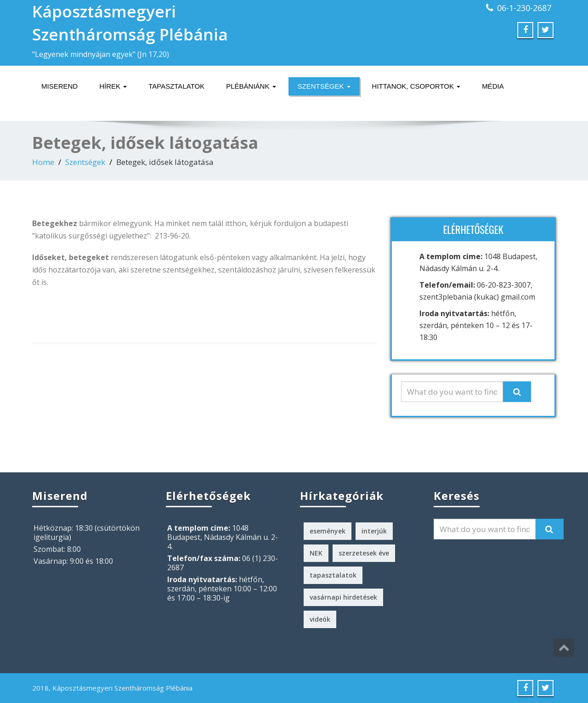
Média (493, 86)
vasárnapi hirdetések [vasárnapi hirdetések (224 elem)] (343, 597)
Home (43, 162)
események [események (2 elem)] (328, 531)
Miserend (59, 86)
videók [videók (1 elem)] (320, 619)
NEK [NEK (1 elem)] (316, 553)
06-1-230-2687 (524, 8)
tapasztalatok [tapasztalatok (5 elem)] (333, 575)
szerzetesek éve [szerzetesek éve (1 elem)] (364, 553)
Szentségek (324, 86)
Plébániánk (251, 86)
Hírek (113, 86)
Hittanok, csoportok (416, 86)
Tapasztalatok (176, 86)
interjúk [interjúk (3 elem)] (374, 531)
